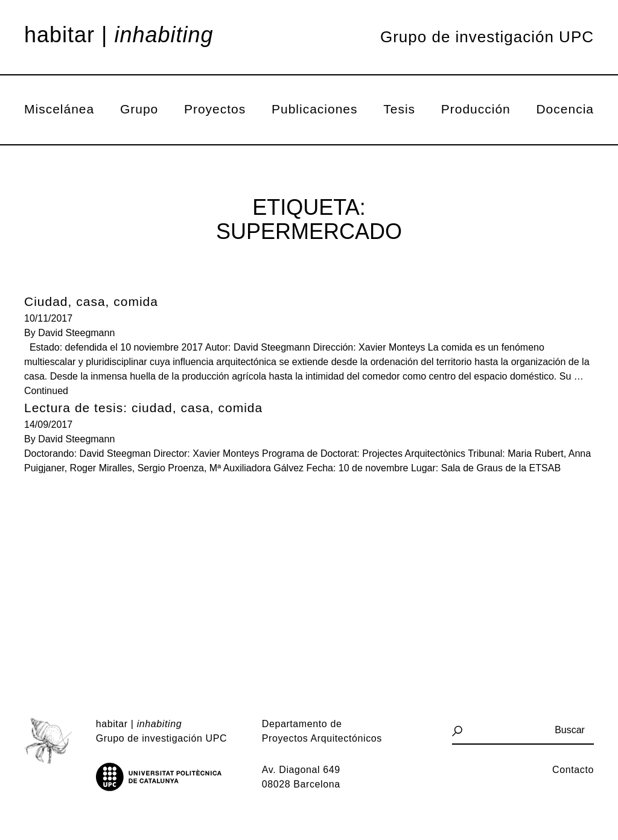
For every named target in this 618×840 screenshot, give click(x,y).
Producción (476, 109)
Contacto (573, 770)
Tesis (399, 109)
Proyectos (215, 109)
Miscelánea (59, 109)
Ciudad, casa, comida (91, 301)
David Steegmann (76, 333)
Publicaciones (315, 109)
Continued (46, 391)
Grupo (139, 109)
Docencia (565, 109)
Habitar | (119, 35)
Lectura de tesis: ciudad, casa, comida (143, 408)
